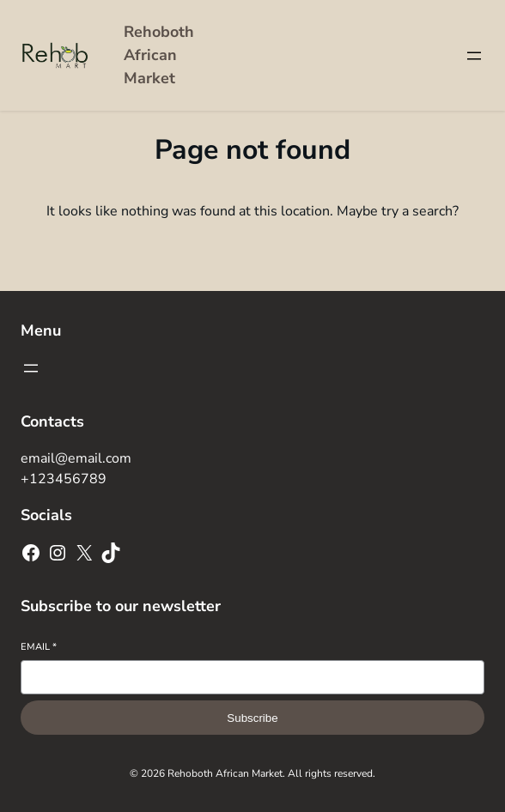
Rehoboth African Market (159, 55)
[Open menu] (474, 56)
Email (39, 647)
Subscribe (252, 718)
